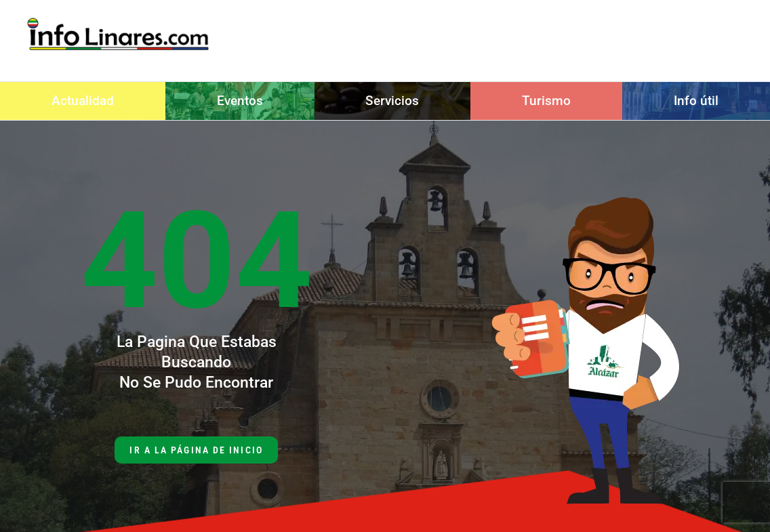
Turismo (546, 101)
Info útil (696, 101)
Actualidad (83, 101)
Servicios (392, 101)
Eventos (240, 101)
